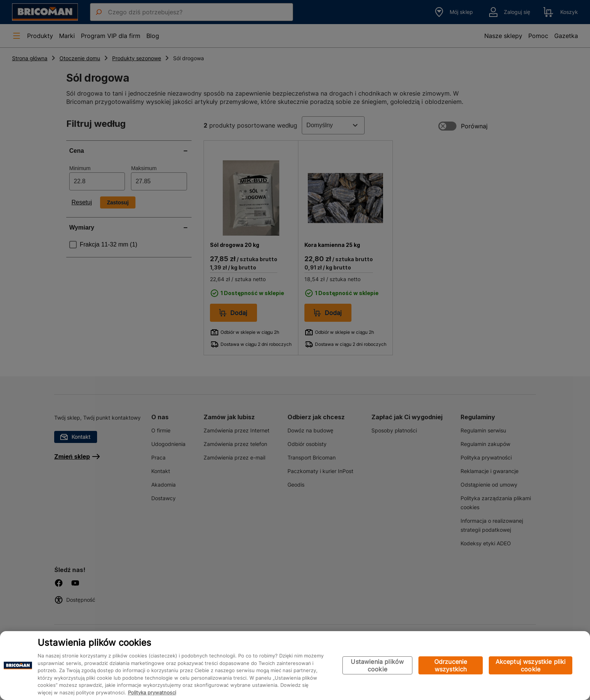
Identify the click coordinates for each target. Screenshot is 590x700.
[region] (295, 666)
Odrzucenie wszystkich (451, 666)
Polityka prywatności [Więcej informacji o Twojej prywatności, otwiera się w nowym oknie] (152, 692)
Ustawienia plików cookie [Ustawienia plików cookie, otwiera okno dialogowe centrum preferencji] (377, 666)
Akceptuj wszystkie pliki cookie (531, 666)
